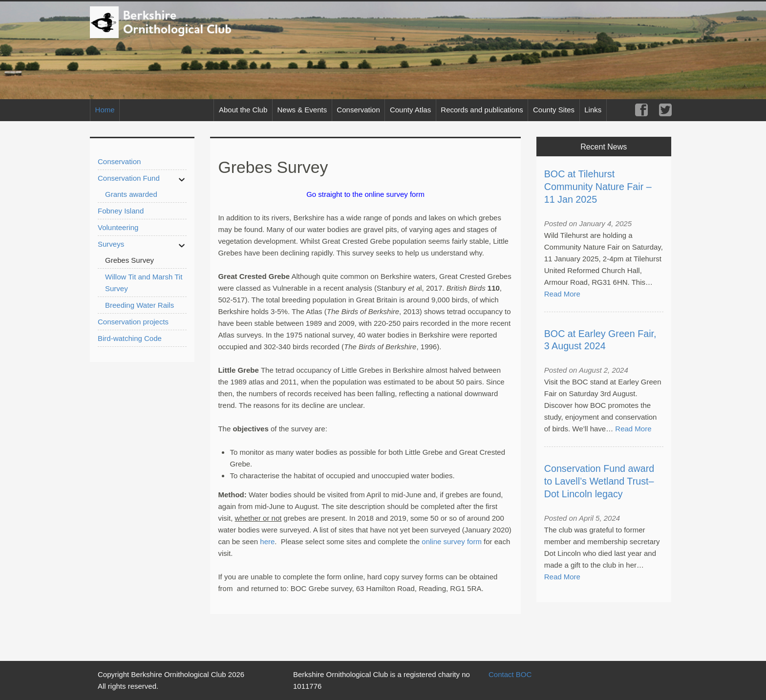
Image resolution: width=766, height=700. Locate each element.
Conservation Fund (129, 178)
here (267, 541)
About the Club (243, 110)
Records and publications (482, 110)
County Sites (554, 110)
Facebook (641, 110)
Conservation (358, 110)
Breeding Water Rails (139, 305)
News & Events (302, 110)
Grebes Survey (129, 260)
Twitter (665, 110)
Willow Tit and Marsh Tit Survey (144, 283)
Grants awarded (131, 194)
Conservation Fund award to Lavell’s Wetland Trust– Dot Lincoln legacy (599, 481)
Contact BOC (510, 674)
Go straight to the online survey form (365, 194)
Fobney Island (121, 211)
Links (593, 110)
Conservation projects (133, 322)
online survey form (452, 541)
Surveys (111, 244)
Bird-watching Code (130, 338)
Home (105, 110)
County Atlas (410, 110)
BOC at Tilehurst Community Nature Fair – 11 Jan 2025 (598, 187)
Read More (562, 294)
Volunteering (118, 227)
